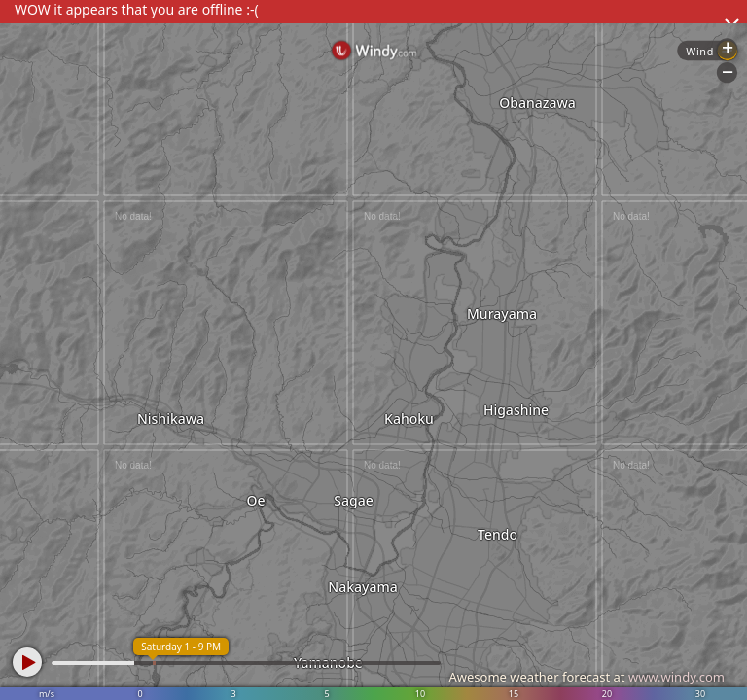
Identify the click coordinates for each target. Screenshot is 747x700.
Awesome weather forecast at (587, 677)
